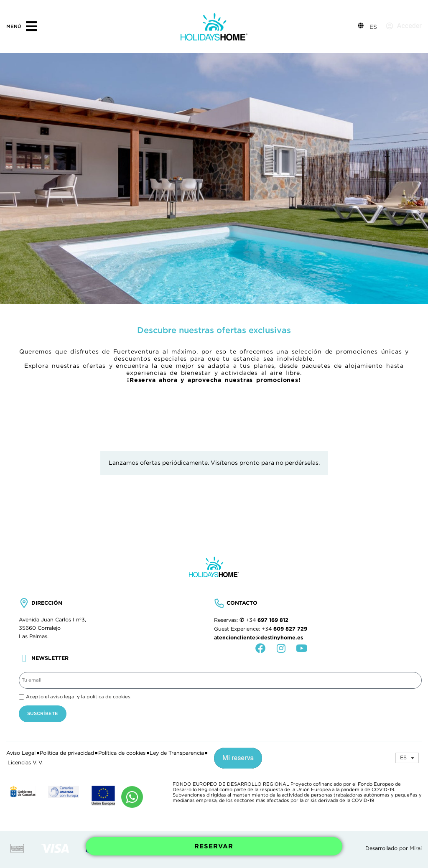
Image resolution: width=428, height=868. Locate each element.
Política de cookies (122, 753)
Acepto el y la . (79, 697)
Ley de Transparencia (177, 753)
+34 (267, 620)
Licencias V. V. (25, 763)
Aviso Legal (21, 753)
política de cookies (108, 697)
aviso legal (63, 697)
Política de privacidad (67, 753)
